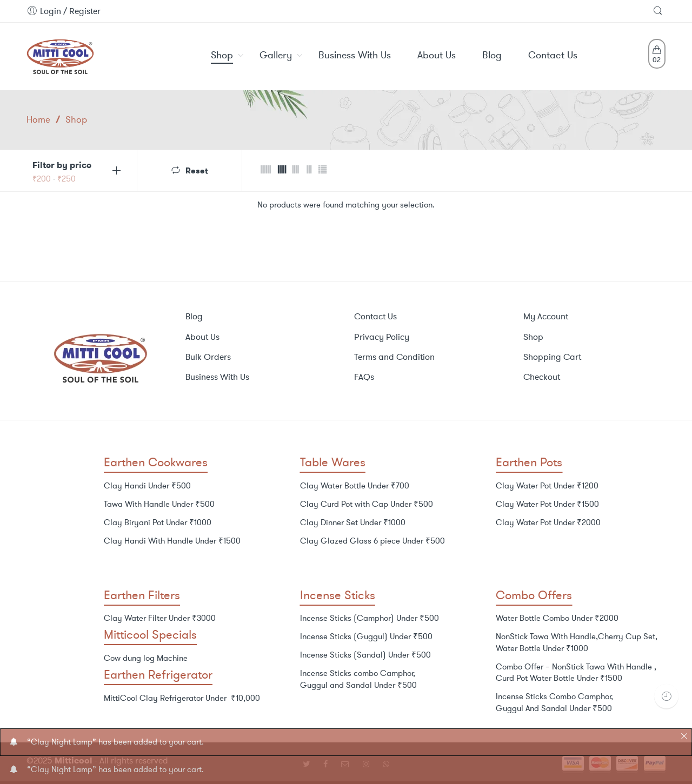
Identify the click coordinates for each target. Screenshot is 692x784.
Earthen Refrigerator (158, 675)
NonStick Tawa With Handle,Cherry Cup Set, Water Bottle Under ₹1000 (577, 642)
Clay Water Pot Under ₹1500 (547, 504)
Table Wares (333, 462)
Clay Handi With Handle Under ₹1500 (172, 541)
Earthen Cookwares (156, 462)
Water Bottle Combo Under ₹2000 (557, 618)
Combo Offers (534, 595)
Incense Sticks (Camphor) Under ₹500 (370, 618)
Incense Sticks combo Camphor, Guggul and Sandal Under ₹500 (358, 679)
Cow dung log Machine (146, 658)
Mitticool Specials (150, 635)
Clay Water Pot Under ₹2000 (548, 522)
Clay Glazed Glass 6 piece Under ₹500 (372, 541)
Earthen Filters (142, 595)
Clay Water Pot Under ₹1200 (547, 486)
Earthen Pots (529, 462)
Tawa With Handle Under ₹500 (159, 504)
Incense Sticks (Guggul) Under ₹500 (366, 636)
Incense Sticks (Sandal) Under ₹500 (365, 655)
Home (38, 119)
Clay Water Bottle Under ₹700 (355, 486)
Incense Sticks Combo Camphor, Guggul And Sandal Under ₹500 (554, 702)
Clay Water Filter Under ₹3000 (160, 618)
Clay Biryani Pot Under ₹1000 (158, 522)
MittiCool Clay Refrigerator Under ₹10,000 (182, 698)
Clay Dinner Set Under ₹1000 (353, 522)
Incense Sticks (338, 595)
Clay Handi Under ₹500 (147, 486)
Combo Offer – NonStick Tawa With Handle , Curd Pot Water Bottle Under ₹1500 (576, 673)
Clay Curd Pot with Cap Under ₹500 (367, 504)
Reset (197, 170)
